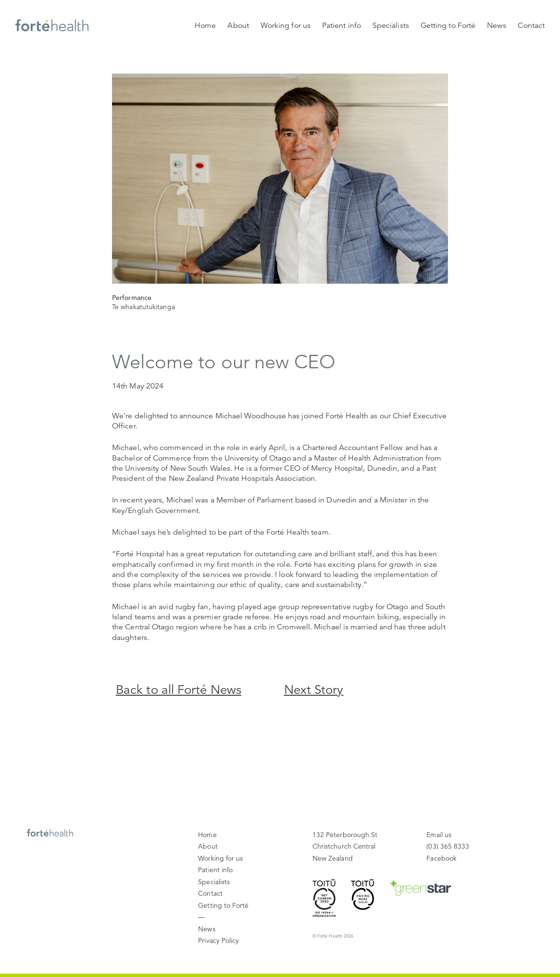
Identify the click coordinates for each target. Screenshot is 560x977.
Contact (531, 25)
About (238, 25)
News (497, 25)
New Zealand (345, 846)
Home (205, 25)
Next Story (314, 689)
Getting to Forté (448, 25)
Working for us (286, 25)
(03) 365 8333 (448, 846)
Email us (439, 835)
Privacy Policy (218, 940)
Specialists (391, 25)
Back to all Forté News (179, 689)
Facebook (442, 858)
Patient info (342, 25)
